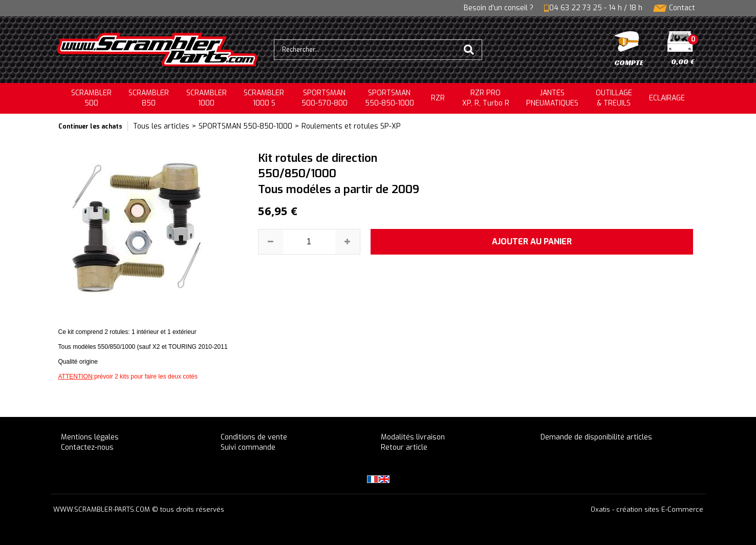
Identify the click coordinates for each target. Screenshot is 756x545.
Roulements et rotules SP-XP (351, 126)
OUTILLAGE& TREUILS (614, 98)
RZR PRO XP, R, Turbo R (486, 98)
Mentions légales (90, 437)
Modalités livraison (413, 437)
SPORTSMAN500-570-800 (325, 98)
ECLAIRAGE (667, 98)
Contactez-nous (87, 447)
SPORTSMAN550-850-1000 (390, 98)
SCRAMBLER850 (149, 98)
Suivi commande (248, 447)
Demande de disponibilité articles (596, 437)
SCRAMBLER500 (91, 98)
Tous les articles (161, 126)
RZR (438, 98)
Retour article (404, 447)
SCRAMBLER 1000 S (264, 98)
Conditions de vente (254, 437)
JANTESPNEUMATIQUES (552, 98)
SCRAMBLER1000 (207, 98)
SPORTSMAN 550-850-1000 (245, 126)
